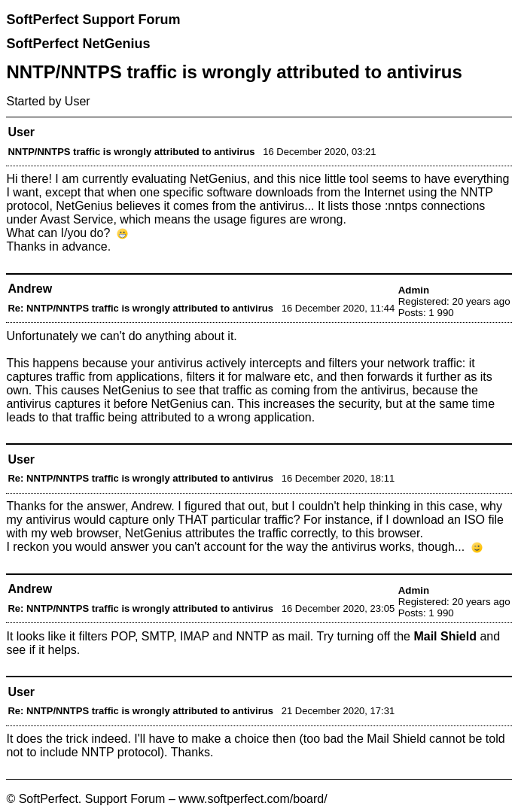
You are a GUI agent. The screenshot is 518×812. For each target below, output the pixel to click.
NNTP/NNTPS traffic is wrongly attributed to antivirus (131, 152)
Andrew (30, 289)
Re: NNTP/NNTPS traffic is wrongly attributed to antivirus (140, 308)
